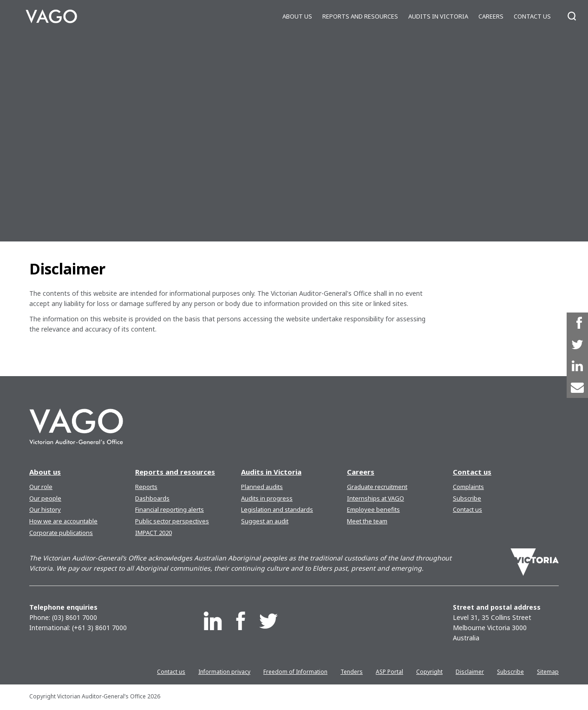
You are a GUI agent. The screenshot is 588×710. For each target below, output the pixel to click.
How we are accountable (63, 521)
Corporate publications (61, 533)
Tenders (352, 672)
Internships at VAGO (376, 498)
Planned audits (262, 487)
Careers (491, 16)
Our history (45, 509)
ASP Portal (389, 672)
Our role (41, 487)
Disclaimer (470, 672)
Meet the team (367, 521)
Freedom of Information (295, 672)
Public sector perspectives (172, 521)
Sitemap (548, 672)
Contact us (532, 16)
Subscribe (467, 498)
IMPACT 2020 (154, 533)
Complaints (468, 487)
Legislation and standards (277, 509)
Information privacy (224, 672)
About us (297, 16)
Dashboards (152, 498)
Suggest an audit (265, 521)
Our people (45, 498)
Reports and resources (360, 16)
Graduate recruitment (377, 487)
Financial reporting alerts (170, 509)
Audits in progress (267, 498)
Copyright (429, 672)
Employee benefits (373, 509)
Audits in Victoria (438, 16)
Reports (146, 487)
